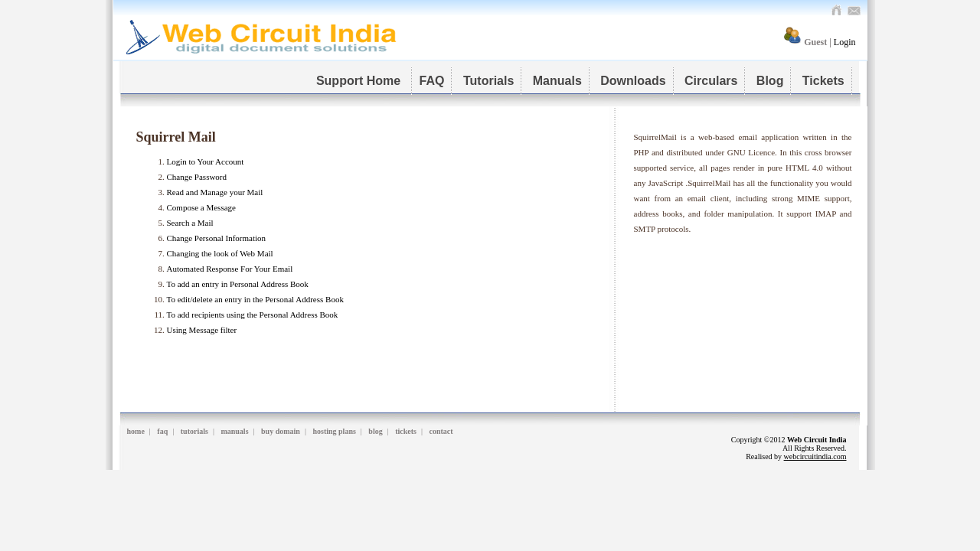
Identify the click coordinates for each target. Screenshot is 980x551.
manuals (234, 431)
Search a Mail (190, 223)
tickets (406, 431)
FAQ (432, 81)
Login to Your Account (206, 161)
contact (441, 431)
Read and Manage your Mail (215, 192)
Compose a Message (201, 207)
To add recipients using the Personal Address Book (253, 315)
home (136, 431)
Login (845, 42)
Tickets (823, 81)
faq (162, 431)
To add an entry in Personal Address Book (238, 284)
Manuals (557, 81)
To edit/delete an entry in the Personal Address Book (255, 299)
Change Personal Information (217, 238)
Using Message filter (202, 330)
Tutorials (488, 81)
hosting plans (334, 431)
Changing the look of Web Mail (220, 253)
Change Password (197, 177)
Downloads (633, 81)
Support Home (360, 81)
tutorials (194, 431)
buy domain (281, 431)
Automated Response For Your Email (230, 269)
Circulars (711, 81)
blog (375, 431)
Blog (770, 81)
